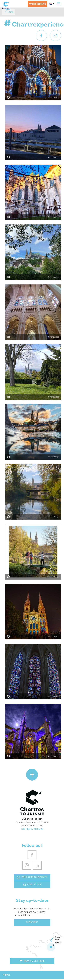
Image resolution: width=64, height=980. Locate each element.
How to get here (32, 961)
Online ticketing (37, 4)
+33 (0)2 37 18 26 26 (32, 829)
